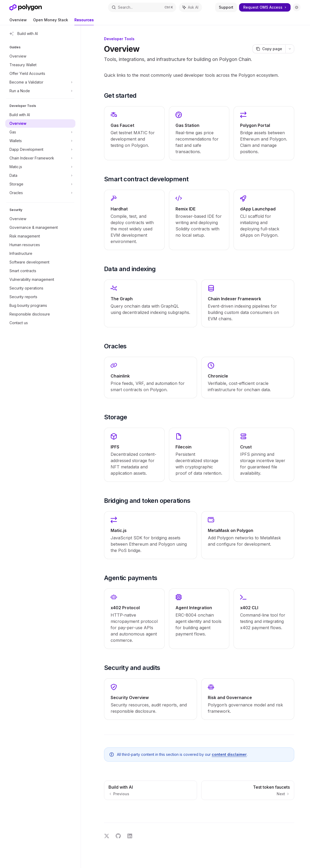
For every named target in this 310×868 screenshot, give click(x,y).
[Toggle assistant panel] (190, 7)
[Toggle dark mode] (297, 7)
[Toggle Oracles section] (40, 193)
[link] (134, 133)
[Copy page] (269, 49)
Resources (84, 21)
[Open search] (142, 7)
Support (226, 7)
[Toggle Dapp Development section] (40, 149)
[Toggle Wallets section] (40, 141)
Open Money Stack (51, 21)
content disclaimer (229, 754)
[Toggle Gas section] (40, 132)
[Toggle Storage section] (40, 184)
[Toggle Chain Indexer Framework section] (40, 158)
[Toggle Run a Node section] (40, 91)
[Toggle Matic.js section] (40, 167)
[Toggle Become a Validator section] (40, 82)
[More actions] (290, 49)
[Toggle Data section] (40, 175)
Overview (18, 21)
